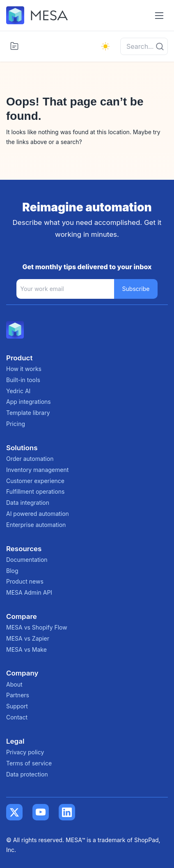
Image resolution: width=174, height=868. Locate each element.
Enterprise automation (36, 525)
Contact (17, 717)
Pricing (16, 424)
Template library (28, 413)
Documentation (27, 560)
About (14, 684)
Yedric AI (18, 391)
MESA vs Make (26, 649)
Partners (18, 695)
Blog (12, 571)
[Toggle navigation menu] (159, 15)
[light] (105, 46)
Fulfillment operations (35, 491)
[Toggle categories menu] (14, 46)
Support (17, 706)
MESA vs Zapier (28, 638)
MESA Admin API (29, 592)
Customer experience (35, 481)
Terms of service (29, 763)
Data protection (27, 774)
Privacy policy (25, 752)
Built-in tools (23, 380)
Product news (25, 581)
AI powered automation (38, 514)
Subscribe (136, 289)
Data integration (28, 503)
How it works (24, 369)
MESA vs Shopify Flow (37, 627)
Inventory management (37, 470)
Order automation (30, 459)
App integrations (29, 402)
